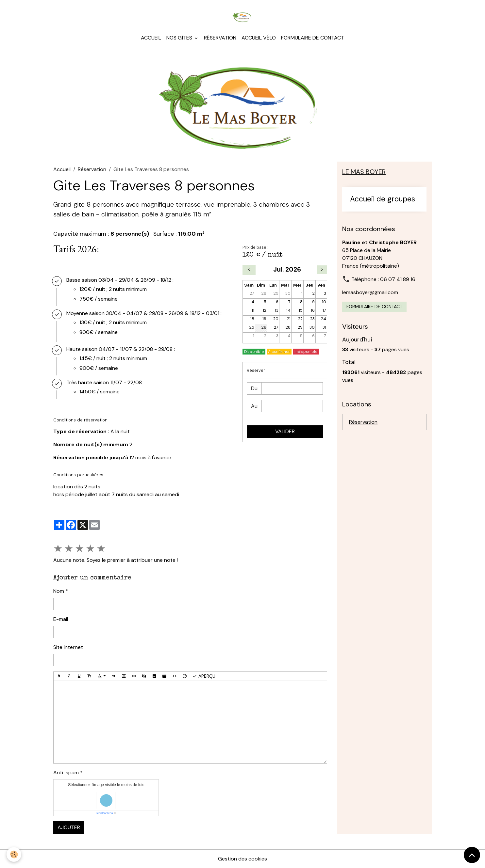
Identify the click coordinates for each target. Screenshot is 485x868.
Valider (285, 431)
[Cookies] (14, 854)
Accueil (151, 38)
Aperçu (204, 676)
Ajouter (69, 827)
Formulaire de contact (313, 38)
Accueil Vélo (259, 38)
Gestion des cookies (242, 859)
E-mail (61, 619)
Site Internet (68, 647)
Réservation (220, 38)
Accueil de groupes (383, 199)
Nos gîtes (180, 38)
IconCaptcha (105, 813)
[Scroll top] (472, 855)
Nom (59, 591)
